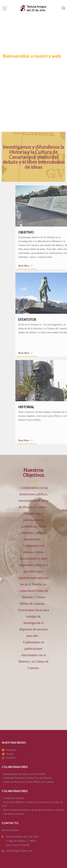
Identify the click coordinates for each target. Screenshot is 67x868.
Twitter (10, 754)
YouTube (11, 758)
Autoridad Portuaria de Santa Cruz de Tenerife (28, 778)
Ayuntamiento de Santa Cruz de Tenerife (24, 774)
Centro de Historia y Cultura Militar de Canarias (29, 782)
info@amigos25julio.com (19, 851)
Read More (45, 266)
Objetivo (45, 232)
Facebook (11, 750)
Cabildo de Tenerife (14, 798)
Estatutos (46, 319)
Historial (46, 407)
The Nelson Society (14, 814)
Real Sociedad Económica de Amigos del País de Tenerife (34, 810)
